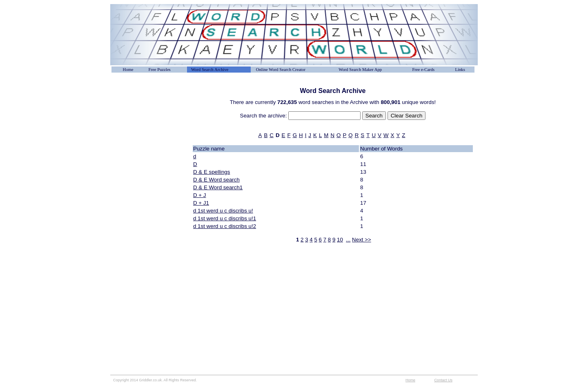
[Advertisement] (151, 106)
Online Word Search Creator (281, 70)
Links (460, 70)
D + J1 (201, 203)
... (348, 240)
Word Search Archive (210, 70)
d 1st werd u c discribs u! (223, 211)
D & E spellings (212, 172)
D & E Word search (216, 180)
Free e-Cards (423, 70)
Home (128, 70)
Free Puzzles (160, 70)
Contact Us (443, 380)
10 (340, 240)
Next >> (362, 240)
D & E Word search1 (218, 187)
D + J (199, 195)
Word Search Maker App (360, 70)
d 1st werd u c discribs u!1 (225, 218)
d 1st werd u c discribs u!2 (225, 226)
